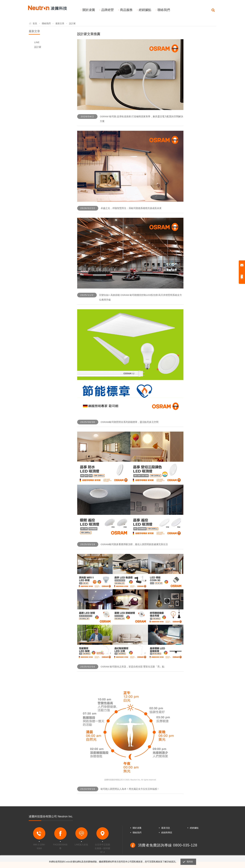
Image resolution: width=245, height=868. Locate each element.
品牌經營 (107, 10)
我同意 (190, 862)
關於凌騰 (89, 10)
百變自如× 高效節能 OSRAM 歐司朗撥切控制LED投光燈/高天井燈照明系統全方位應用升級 (140, 297)
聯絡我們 (164, 10)
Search (213, 10)
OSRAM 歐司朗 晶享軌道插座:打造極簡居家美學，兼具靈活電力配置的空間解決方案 (141, 119)
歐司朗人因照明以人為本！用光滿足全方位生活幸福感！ (130, 789)
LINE (37, 42)
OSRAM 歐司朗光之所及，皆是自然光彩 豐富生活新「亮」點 (132, 667)
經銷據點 (145, 10)
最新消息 (166, 828)
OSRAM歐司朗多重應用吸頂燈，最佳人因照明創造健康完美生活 (134, 544)
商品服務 (126, 10)
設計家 (38, 47)
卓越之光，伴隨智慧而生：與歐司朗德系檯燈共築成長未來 (131, 208)
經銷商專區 (167, 833)
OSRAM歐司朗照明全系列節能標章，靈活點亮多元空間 (130, 422)
